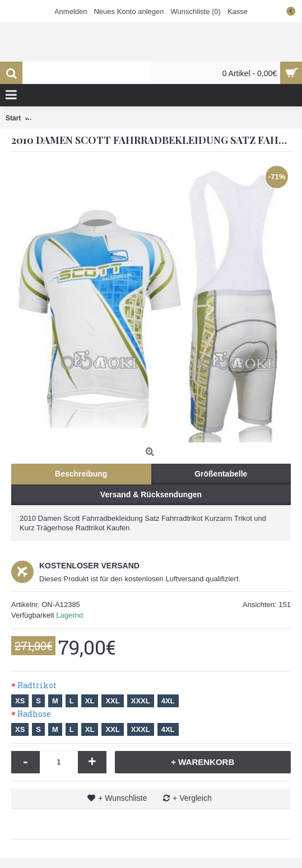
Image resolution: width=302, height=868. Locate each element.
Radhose (34, 714)
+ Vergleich (192, 798)
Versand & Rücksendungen (151, 494)
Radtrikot (37, 685)
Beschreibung (81, 474)
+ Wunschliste (122, 798)
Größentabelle (221, 474)
